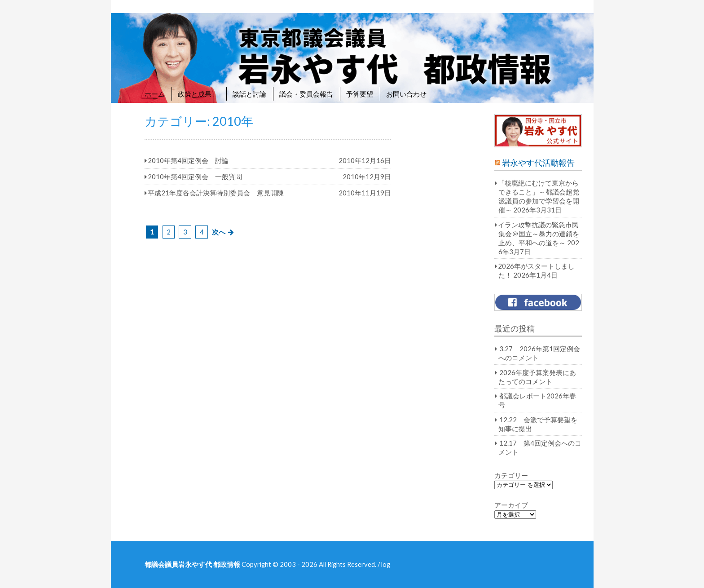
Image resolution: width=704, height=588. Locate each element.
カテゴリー (511, 475)
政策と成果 (199, 94)
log (386, 564)
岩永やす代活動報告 (538, 163)
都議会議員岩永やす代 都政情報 (192, 564)
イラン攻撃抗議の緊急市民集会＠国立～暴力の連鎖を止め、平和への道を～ (539, 234)
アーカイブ (511, 505)
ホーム (155, 94)
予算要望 (360, 94)
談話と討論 (249, 94)
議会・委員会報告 (306, 94)
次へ (219, 232)
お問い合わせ (406, 94)
